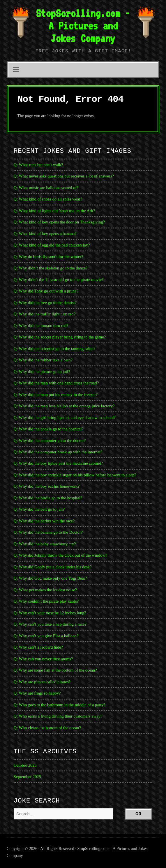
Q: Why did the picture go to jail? (42, 372)
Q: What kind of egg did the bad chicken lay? (52, 245)
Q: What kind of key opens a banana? (45, 234)
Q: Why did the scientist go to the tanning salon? (55, 349)
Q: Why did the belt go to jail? (39, 509)
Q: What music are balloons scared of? (46, 188)
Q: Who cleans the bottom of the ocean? (47, 728)
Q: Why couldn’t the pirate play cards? (46, 601)
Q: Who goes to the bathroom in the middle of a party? (60, 705)
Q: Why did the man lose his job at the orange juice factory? (64, 406)
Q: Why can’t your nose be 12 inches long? (50, 613)
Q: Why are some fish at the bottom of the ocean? (55, 670)
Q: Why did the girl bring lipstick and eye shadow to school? (65, 418)
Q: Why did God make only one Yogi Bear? (50, 578)
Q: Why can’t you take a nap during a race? (50, 624)
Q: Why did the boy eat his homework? (47, 486)
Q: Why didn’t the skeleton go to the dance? (51, 268)
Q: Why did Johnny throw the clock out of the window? (60, 555)
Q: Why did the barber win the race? (44, 521)
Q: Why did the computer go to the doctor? (50, 441)
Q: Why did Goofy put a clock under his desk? (53, 567)
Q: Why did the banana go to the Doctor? (48, 532)
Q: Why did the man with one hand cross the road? (56, 383)
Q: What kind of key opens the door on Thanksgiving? (59, 222)
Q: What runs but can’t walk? (38, 165)
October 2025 (25, 765)
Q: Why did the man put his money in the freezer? (56, 395)
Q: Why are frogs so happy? (37, 693)
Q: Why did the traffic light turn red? (45, 314)
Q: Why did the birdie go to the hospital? (48, 498)
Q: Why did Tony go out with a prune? (46, 291)
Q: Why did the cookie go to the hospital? (49, 429)
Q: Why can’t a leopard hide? (38, 647)
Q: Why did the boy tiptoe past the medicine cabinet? (58, 463)
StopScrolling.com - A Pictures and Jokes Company (83, 26)
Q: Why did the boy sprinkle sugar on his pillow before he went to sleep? (75, 475)
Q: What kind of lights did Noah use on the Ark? (54, 211)
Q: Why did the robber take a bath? (43, 360)
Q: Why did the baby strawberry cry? (45, 544)
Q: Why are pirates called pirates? (42, 682)
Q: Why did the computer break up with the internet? (58, 452)
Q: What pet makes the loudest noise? (45, 590)
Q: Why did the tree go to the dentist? (45, 303)
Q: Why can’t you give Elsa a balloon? (46, 636)
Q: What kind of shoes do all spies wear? (48, 199)
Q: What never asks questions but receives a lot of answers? (64, 176)
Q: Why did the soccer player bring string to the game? (60, 337)
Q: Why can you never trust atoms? (43, 659)
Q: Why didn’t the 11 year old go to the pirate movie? (59, 280)
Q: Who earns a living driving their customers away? (58, 716)
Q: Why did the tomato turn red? (41, 326)
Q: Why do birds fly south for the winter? (48, 257)
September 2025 (27, 777)
